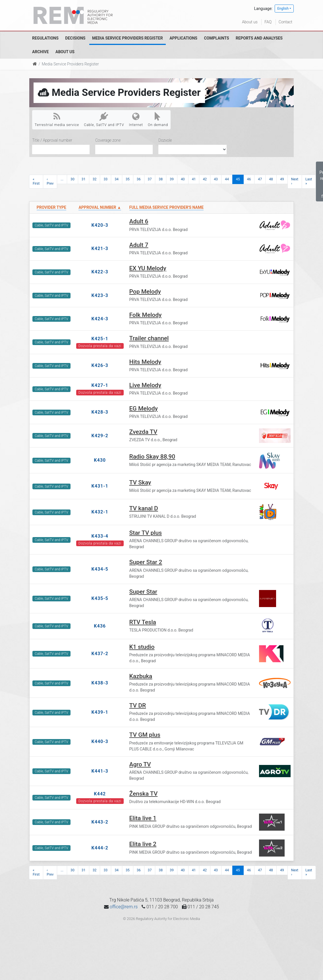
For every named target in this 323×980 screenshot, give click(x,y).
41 (194, 179)
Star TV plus (146, 533)
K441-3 (100, 771)
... (62, 179)
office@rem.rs (124, 907)
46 (249, 179)
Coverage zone (108, 140)
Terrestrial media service (57, 119)
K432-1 (100, 512)
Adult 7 (139, 245)
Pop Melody (145, 292)
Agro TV (140, 764)
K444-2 (100, 848)
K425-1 (100, 339)
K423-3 (100, 295)
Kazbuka (141, 676)
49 (282, 179)
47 (260, 179)
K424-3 (100, 319)
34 (117, 179)
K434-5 (100, 569)
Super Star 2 (146, 562)
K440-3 (100, 741)
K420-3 (100, 225)
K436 (100, 626)
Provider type (51, 207)
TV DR (138, 705)
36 (139, 179)
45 (238, 179)
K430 (100, 460)
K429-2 (100, 436)
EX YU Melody (148, 268)
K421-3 (100, 248)
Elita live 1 (143, 818)
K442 (100, 794)
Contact (285, 22)
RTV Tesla (143, 622)
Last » (309, 181)
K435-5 (100, 598)
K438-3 (100, 683)
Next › (295, 181)
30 (73, 179)
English (283, 9)
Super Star (143, 592)
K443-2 (100, 822)
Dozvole (165, 140)
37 (150, 179)
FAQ (268, 22)
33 (105, 179)
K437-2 (100, 654)
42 (205, 179)
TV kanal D (144, 508)
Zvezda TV (143, 432)
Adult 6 (139, 221)
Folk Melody (146, 315)
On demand (158, 119)
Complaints (216, 38)
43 (216, 179)
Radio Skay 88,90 (152, 457)
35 (128, 179)
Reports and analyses (259, 38)
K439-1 (100, 712)
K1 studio (142, 647)
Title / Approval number (52, 140)
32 (95, 179)
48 (271, 179)
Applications (183, 38)
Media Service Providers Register (128, 38)
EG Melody (144, 408)
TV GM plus (145, 735)
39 (172, 179)
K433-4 (100, 536)
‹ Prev (50, 181)
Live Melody (145, 385)
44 (227, 179)
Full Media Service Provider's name (167, 207)
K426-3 (100, 365)
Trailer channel (149, 338)
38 (161, 179)
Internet (136, 119)
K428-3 (100, 412)
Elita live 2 (143, 844)
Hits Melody (145, 362)
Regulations (45, 38)
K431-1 (100, 486)
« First (36, 181)
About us (250, 22)
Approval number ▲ (100, 207)
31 (84, 179)
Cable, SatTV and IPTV (104, 119)
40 (183, 179)
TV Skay (140, 482)
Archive (41, 52)
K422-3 (100, 272)
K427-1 (100, 385)
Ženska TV (144, 794)
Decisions (75, 38)
